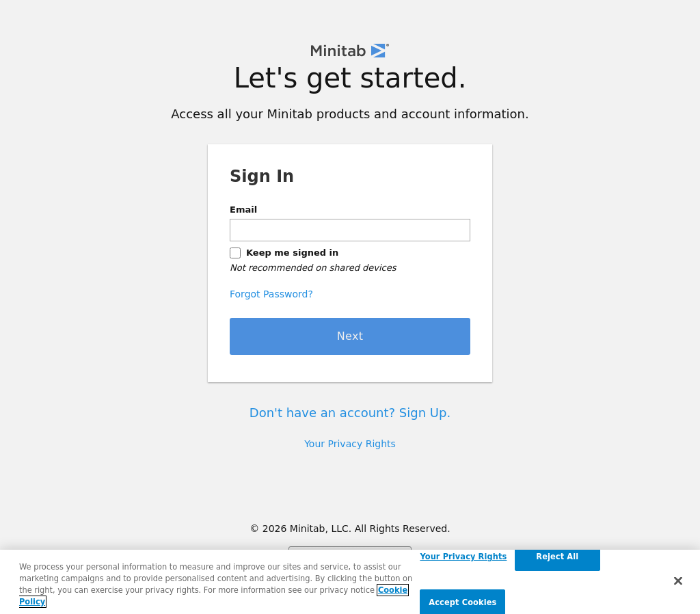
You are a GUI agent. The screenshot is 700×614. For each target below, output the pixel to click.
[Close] (678, 580)
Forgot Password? (271, 294)
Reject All (557, 557)
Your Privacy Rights (350, 444)
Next (350, 336)
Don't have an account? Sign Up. (350, 413)
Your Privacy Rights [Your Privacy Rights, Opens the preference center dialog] (463, 557)
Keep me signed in (292, 253)
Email (243, 210)
